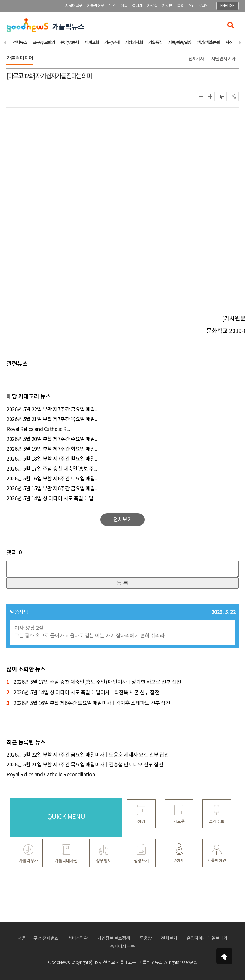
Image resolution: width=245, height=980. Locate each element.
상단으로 (224, 956)
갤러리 (137, 6)
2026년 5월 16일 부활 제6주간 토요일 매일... (52, 479)
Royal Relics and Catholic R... (38, 429)
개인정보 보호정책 (114, 939)
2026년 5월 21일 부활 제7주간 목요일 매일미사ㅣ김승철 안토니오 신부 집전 (85, 765)
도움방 (146, 939)
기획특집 (155, 43)
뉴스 (112, 6)
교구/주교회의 (44, 43)
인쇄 (222, 96)
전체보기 (169, 939)
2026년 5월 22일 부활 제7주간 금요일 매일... (52, 410)
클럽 (180, 6)
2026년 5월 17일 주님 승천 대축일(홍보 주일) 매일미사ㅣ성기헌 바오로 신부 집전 (94, 682)
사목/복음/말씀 (180, 43)
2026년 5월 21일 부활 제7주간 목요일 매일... (52, 419)
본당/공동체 (70, 43)
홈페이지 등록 (122, 947)
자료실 (152, 6)
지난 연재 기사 (223, 59)
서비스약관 (78, 939)
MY (191, 6)
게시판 (167, 6)
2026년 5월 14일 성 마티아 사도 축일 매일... (52, 499)
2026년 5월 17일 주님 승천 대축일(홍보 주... (52, 469)
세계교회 (92, 43)
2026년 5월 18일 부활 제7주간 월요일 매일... (52, 459)
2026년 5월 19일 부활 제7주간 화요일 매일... (52, 449)
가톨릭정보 (96, 6)
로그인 (204, 6)
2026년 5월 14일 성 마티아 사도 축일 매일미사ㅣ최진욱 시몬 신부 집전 (83, 693)
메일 (124, 6)
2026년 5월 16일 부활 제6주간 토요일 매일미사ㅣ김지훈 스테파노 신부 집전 (88, 703)
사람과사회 (134, 43)
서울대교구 (74, 6)
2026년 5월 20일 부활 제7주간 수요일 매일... (52, 439)
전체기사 (196, 59)
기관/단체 (112, 43)
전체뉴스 (20, 43)
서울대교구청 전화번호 (38, 939)
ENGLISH (228, 6)
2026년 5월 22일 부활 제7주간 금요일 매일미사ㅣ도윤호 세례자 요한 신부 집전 (88, 755)
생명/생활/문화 (208, 43)
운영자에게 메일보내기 (207, 939)
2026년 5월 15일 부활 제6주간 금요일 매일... (52, 489)
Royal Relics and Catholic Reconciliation (51, 775)
